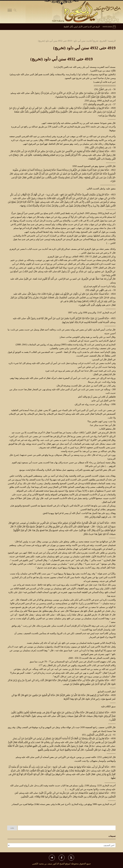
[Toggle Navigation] (10, 11)
